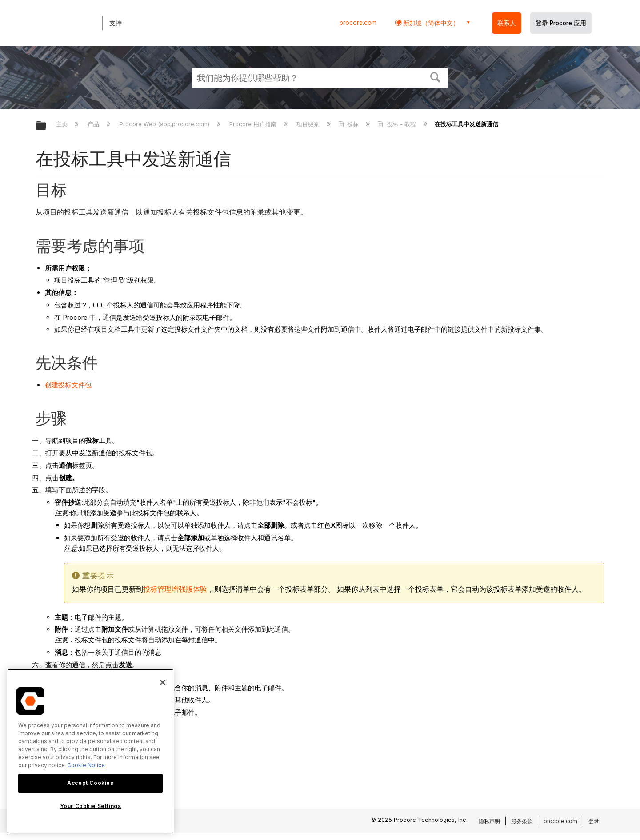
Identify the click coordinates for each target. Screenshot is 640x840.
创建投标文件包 (68, 385)
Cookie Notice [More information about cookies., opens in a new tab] (86, 765)
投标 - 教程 (397, 124)
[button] (436, 76)
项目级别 (309, 124)
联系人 (507, 23)
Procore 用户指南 (254, 124)
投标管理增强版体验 (175, 589)
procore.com (358, 23)
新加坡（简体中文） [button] (430, 23)
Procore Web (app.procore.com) (165, 124)
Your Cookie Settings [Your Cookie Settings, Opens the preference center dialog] (91, 806)
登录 (594, 821)
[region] (90, 751)
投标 (349, 124)
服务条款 (522, 821)
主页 (63, 124)
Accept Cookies (90, 783)
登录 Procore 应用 (561, 23)
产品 (94, 124)
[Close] (163, 682)
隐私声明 (489, 821)
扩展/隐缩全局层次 (47, 126)
